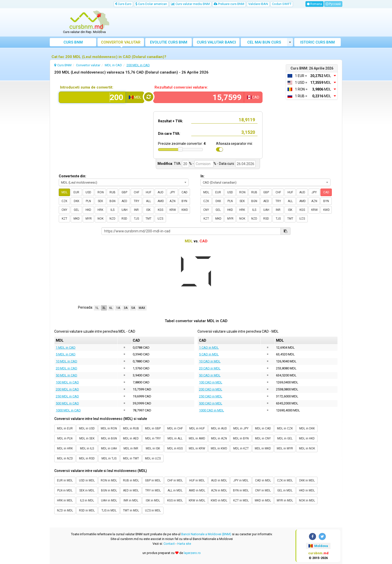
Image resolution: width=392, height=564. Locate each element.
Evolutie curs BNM (169, 42)
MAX (142, 308)
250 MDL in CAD (67, 396)
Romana (314, 4)
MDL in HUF (197, 428)
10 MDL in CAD (66, 361)
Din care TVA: (169, 134)
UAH (124, 210)
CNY (64, 210)
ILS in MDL (87, 500)
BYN (184, 201)
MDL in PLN (65, 438)
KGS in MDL (175, 500)
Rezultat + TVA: (170, 121)
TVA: (177, 164)
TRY (136, 201)
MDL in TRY (153, 438)
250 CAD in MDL (211, 396)
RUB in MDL (131, 480)
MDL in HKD (307, 438)
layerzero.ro (192, 553)
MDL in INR (131, 448)
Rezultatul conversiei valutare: (181, 87)
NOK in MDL (307, 500)
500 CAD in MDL (211, 403)
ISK (148, 210)
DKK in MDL (307, 480)
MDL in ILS (87, 448)
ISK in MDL (153, 500)
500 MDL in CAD (67, 403)
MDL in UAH (109, 448)
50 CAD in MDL (210, 375)
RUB (112, 192)
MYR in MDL (285, 500)
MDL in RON (109, 428)
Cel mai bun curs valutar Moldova (264, 43)
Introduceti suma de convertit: (87, 87)
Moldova (318, 546)
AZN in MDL (219, 490)
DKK (76, 201)
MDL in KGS (175, 448)
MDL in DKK (307, 428)
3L (104, 308)
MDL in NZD (65, 458)
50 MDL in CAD (66, 375)
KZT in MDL (241, 500)
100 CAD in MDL (211, 382)
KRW (173, 210)
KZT (64, 219)
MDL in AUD (219, 428)
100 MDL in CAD (67, 382)
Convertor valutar (121, 42)
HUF (148, 192)
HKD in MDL (307, 490)
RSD (124, 219)
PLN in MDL (65, 490)
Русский (333, 4)
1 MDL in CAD (66, 348)
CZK (64, 201)
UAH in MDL (109, 500)
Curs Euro (123, 4)
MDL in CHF (175, 428)
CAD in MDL (263, 480)
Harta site (184, 544)
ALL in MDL (175, 490)
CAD (184, 192)
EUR (76, 192)
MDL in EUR (65, 428)
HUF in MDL (197, 480)
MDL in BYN (241, 438)
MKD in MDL (263, 500)
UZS (160, 219)
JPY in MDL (241, 480)
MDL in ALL (175, 438)
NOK (100, 219)
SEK (100, 201)
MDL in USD (87, 428)
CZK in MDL (285, 480)
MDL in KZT (241, 448)
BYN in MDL (241, 490)
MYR (89, 219)
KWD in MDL (219, 500)
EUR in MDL (65, 480)
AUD (160, 192)
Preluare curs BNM (229, 4)
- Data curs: (226, 164)
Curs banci (216, 42)
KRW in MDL (197, 500)
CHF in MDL (175, 480)
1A (118, 308)
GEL (76, 210)
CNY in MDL (263, 490)
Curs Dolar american (151, 4)
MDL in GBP (153, 428)
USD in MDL (87, 480)
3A (126, 308)
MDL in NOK (307, 448)
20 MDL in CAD (66, 368)
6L (111, 308)
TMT (148, 219)
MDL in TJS (109, 458)
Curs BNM (73, 42)
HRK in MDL (65, 500)
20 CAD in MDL (210, 368)
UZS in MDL (153, 510)
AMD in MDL (197, 490)
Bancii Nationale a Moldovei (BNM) (206, 534)
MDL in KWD (219, 448)
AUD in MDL (219, 480)
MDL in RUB (131, 428)
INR (136, 210)
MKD (77, 219)
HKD (88, 210)
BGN (112, 201)
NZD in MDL (65, 510)
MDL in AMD (197, 438)
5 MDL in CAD (66, 354)
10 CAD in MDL (210, 361)
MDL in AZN (219, 438)
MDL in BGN (109, 438)
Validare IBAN (258, 4)
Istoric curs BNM (317, 42)
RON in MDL (109, 480)
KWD (185, 210)
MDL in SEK (87, 438)
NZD (112, 219)
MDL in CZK (285, 428)
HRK (100, 210)
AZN (172, 201)
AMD (161, 201)
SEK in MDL (87, 490)
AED (124, 201)
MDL (64, 192)
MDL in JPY (241, 428)
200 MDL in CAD (67, 389)
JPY (172, 192)
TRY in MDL (153, 490)
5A (133, 308)
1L (97, 308)
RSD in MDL (87, 510)
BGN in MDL (109, 490)
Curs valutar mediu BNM (190, 4)
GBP (124, 192)
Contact (169, 544)
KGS (160, 210)
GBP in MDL (153, 480)
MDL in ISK (153, 448)
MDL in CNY (263, 438)
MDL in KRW (197, 448)
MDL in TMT (131, 458)
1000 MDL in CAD (68, 410)
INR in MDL (131, 500)
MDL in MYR (285, 448)
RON (101, 192)
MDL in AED (131, 438)
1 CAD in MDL (209, 348)
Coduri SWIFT (282, 4)
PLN (88, 201)
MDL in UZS (153, 458)
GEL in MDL (285, 490)
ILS (112, 210)
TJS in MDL (109, 510)
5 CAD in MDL (209, 354)
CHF (136, 192)
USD (88, 192)
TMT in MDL (131, 510)
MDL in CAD (263, 428)
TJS (136, 219)
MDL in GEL (285, 438)
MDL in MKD (263, 448)
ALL (148, 201)
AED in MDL (131, 490)
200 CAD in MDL (211, 389)
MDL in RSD (87, 458)
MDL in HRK (65, 448)
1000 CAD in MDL (211, 410)
